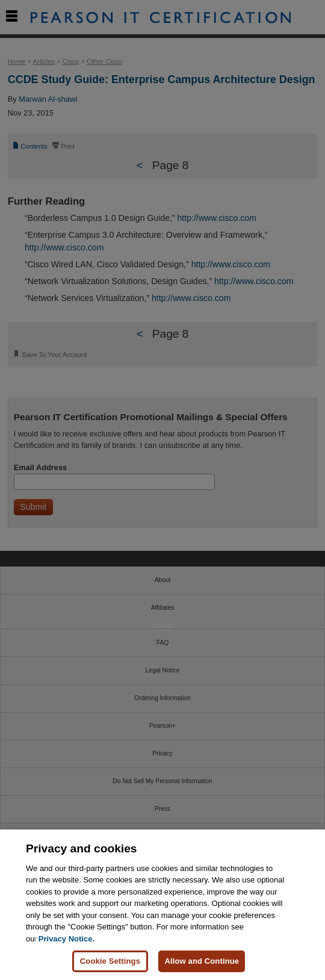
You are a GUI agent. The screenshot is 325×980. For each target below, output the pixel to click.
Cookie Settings (110, 961)
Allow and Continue (202, 961)
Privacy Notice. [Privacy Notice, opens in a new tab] (67, 939)
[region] (162, 905)
